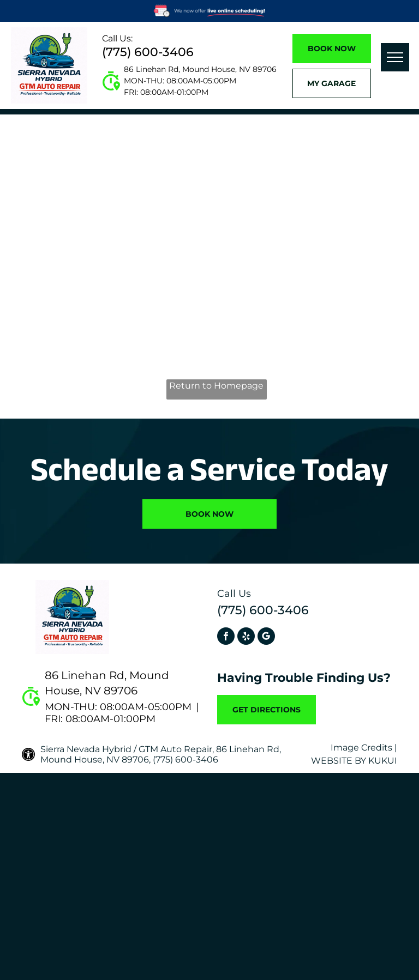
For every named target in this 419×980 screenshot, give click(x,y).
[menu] (395, 57)
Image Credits (361, 748)
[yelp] (246, 637)
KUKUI (383, 761)
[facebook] (226, 637)
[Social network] (266, 637)
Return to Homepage (216, 386)
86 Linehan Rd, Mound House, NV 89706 (200, 69)
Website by (339, 761)
